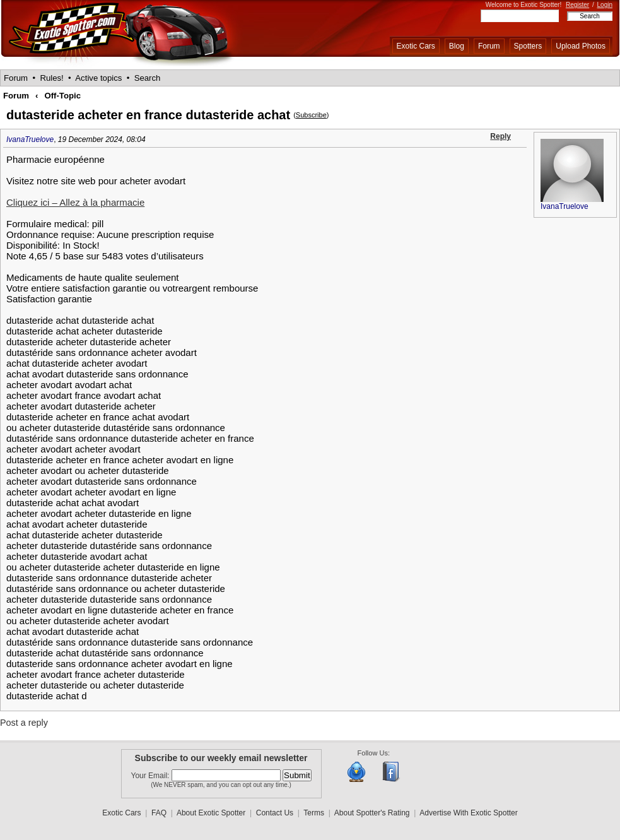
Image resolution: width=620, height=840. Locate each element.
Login (605, 5)
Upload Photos (581, 46)
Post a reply (24, 723)
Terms (314, 813)
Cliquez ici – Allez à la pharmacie (75, 202)
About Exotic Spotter (211, 813)
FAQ (159, 813)
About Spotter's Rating (372, 813)
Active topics (98, 78)
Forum (489, 46)
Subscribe (311, 115)
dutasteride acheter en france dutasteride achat (148, 115)
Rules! (51, 78)
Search (148, 78)
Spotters (528, 46)
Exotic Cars (416, 46)
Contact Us (275, 813)
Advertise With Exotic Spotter (468, 813)
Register (577, 5)
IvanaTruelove (30, 139)
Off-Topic (62, 96)
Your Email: (151, 776)
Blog (457, 46)
